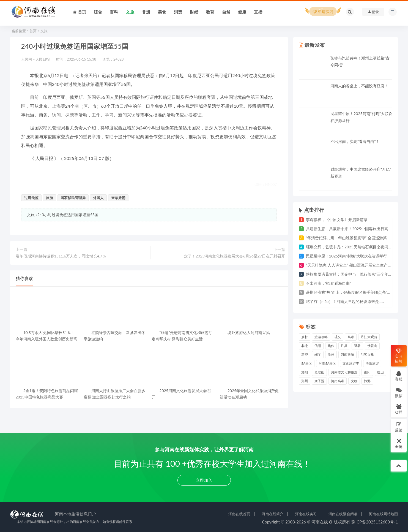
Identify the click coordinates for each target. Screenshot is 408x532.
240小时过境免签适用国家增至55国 (68, 215)
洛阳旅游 (372, 363)
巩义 (338, 337)
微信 (399, 393)
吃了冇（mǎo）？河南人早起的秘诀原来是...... (345, 301)
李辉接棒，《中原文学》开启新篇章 (337, 220)
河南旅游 (347, 355)
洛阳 (305, 372)
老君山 (319, 372)
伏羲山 (372, 346)
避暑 (357, 346)
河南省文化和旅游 (344, 372)
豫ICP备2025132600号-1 (375, 522)
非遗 (305, 346)
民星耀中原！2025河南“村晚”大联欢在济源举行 (347, 256)
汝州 (331, 355)
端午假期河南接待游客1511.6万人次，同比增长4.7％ (61, 256)
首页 (33, 31)
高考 (351, 337)
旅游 (50, 198)
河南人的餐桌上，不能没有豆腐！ (359, 86)
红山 (380, 372)
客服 (399, 376)
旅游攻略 (321, 337)
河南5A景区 (327, 363)
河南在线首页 (239, 514)
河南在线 (320, 522)
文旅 (44, 31)
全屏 (399, 443)
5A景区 (307, 363)
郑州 (305, 381)
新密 (305, 355)
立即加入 (204, 480)
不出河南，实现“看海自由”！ (355, 141)
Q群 (399, 409)
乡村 (305, 337)
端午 (318, 355)
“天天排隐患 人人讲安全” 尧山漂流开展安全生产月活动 (353, 265)
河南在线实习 (306, 514)
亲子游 (319, 381)
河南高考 (338, 381)
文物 (354, 381)
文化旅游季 (351, 363)
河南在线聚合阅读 (343, 514)
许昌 (344, 346)
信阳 (318, 346)
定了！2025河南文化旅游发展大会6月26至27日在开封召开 (235, 256)
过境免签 (31, 198)
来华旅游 (118, 198)
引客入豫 (367, 355)
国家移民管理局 (73, 198)
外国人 (98, 198)
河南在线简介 (273, 514)
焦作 (331, 346)
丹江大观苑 (369, 337)
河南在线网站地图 (383, 514)
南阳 (367, 372)
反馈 (399, 427)
